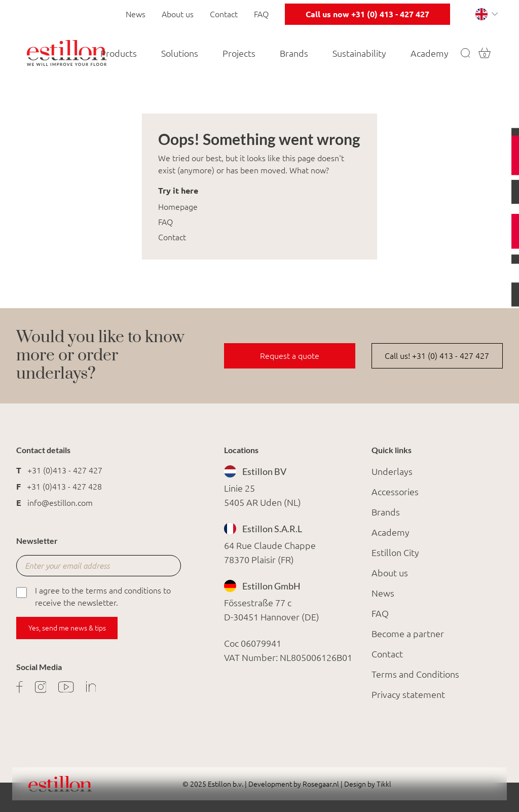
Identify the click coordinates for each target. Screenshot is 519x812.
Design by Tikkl (367, 784)
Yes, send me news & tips (67, 628)
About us (178, 14)
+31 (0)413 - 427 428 (64, 487)
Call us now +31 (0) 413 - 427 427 (367, 14)
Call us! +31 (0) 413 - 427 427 (437, 356)
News (136, 14)
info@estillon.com (60, 503)
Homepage (178, 207)
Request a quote (290, 356)
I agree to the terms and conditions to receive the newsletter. (94, 596)
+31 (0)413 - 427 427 (65, 470)
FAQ (261, 14)
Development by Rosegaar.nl (294, 784)
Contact (224, 14)
